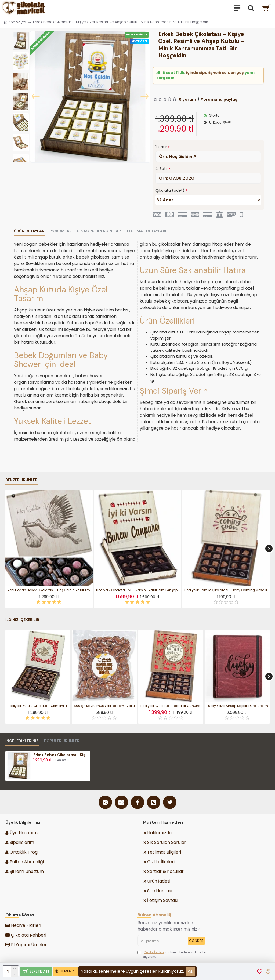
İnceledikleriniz (22, 741)
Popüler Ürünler (62, 741)
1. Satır (161, 147)
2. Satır (162, 169)
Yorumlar (61, 231)
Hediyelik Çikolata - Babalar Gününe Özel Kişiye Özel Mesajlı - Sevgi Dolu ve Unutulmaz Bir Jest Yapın (172, 706)
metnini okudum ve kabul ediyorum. (172, 954)
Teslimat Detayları (146, 231)
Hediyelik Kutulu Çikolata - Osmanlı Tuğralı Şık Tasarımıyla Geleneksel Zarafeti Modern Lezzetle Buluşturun (39, 706)
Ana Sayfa (15, 22)
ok (191, 972)
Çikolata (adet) (170, 190)
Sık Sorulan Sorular (99, 231)
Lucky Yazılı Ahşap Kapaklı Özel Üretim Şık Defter (238, 706)
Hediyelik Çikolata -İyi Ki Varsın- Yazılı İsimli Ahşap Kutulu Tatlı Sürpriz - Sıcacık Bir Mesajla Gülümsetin (139, 590)
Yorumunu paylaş (219, 99)
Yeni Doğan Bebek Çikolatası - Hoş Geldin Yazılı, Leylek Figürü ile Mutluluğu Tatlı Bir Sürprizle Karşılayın (50, 590)
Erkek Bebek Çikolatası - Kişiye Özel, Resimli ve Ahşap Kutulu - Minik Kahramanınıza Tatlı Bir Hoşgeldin (61, 755)
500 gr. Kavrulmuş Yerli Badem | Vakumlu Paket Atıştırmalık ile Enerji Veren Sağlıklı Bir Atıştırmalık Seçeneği (105, 706)
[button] (36, 97)
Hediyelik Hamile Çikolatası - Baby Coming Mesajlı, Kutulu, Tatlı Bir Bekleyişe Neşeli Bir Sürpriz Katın (227, 590)
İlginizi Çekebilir (22, 620)
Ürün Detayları (30, 231)
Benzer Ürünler (21, 480)
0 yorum (187, 99)
